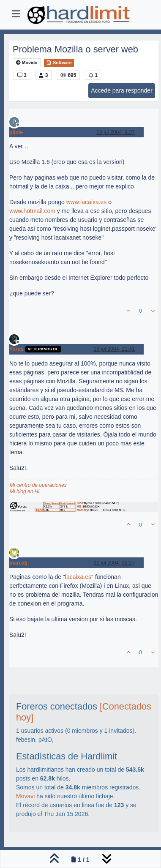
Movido (27, 63)
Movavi (25, 796)
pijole (16, 132)
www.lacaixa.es (87, 202)
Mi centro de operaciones (38, 485)
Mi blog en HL (25, 491)
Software (59, 63)
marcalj (18, 563)
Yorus (16, 349)
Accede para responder (122, 90)
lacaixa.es (78, 577)
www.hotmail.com (32, 211)
